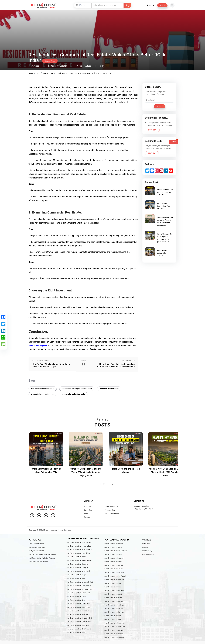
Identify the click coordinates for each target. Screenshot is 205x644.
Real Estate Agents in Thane (76, 641)
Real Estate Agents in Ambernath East (80, 587)
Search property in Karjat (113, 588)
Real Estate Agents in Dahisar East (78, 622)
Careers (87, 520)
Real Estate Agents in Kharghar (77, 572)
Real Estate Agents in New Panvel (78, 576)
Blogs (86, 516)
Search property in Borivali (114, 573)
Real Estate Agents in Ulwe (76, 583)
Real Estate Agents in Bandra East (78, 614)
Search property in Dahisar (114, 615)
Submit (159, 106)
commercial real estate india (73, 395)
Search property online (36, 546)
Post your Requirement (36, 554)
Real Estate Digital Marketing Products (42, 562)
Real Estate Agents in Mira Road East (79, 564)
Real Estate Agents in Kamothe (77, 568)
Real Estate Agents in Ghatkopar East (79, 553)
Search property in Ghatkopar (115, 612)
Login (162, 5)
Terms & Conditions (112, 516)
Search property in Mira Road (114, 596)
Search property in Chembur (114, 619)
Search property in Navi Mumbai (116, 554)
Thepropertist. (50, 533)
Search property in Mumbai (114, 546)
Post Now (152, 130)
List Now (152, 153)
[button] (111, 485)
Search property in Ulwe (113, 623)
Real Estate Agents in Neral (76, 606)
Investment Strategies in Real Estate (77, 390)
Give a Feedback (148, 558)
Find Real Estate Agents (37, 550)
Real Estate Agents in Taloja (76, 580)
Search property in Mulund (114, 608)
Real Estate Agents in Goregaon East (79, 626)
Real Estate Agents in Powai (76, 560)
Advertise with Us (112, 508)
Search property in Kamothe (114, 631)
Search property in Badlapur (114, 638)
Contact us (88, 512)
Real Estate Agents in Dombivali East (79, 595)
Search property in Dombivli (114, 562)
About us (87, 508)
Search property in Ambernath (115, 635)
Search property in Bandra (113, 565)
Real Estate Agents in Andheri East (78, 610)
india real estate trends (109, 390)
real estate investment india (43, 390)
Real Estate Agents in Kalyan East (78, 599)
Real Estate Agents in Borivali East (78, 618)
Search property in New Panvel (115, 581)
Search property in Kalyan (113, 558)
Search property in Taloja (113, 627)
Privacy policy (110, 512)
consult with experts (38, 346)
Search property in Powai (113, 600)
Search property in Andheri (114, 569)
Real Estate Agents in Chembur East (79, 549)
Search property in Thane (113, 550)
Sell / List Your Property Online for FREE (42, 558)
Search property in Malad (113, 604)
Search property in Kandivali (114, 577)
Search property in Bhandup (114, 642)
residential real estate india (42, 395)
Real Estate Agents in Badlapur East (79, 591)
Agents (150, 5)
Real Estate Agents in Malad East (78, 633)
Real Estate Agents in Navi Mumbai (79, 637)
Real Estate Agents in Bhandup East (79, 545)
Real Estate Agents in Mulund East (78, 556)
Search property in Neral (113, 592)
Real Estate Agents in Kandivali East (79, 629)
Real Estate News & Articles (38, 565)
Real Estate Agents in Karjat (76, 602)
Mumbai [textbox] (82, 5)
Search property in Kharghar (114, 585)
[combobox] (83, 5)
